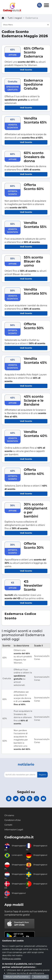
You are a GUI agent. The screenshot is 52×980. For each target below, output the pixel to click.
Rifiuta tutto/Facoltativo (17, 977)
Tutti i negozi (15, 18)
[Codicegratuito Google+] (9, 799)
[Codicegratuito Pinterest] (30, 799)
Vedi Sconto (26, 70)
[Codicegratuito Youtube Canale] (43, 799)
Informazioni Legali (14, 830)
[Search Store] (39, 5)
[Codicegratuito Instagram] (36, 799)
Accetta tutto (40, 977)
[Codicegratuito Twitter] (16, 799)
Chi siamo (9, 815)
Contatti (8, 825)
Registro (42, 775)
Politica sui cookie (12, 959)
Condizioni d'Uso (13, 820)
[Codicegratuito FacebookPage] (23, 799)
